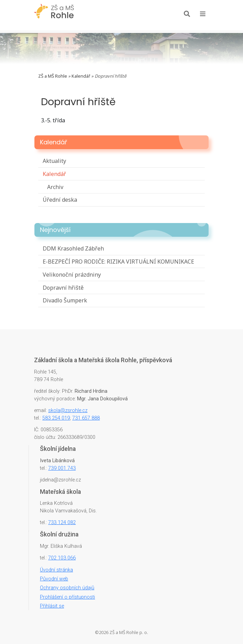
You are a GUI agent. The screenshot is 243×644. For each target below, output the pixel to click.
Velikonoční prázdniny (72, 275)
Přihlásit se (52, 606)
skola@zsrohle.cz (68, 410)
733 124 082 (62, 523)
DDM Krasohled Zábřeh (73, 248)
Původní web (54, 579)
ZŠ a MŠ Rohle (53, 76)
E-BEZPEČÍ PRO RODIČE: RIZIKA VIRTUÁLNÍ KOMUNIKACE (118, 262)
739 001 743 (62, 468)
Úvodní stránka (56, 570)
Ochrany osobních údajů (67, 588)
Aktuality (54, 161)
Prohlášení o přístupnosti (67, 597)
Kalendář (81, 76)
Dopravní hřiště (63, 288)
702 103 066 (62, 558)
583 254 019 (56, 418)
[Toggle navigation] (203, 14)
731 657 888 (86, 418)
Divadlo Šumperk (65, 300)
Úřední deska (60, 200)
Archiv (55, 187)
